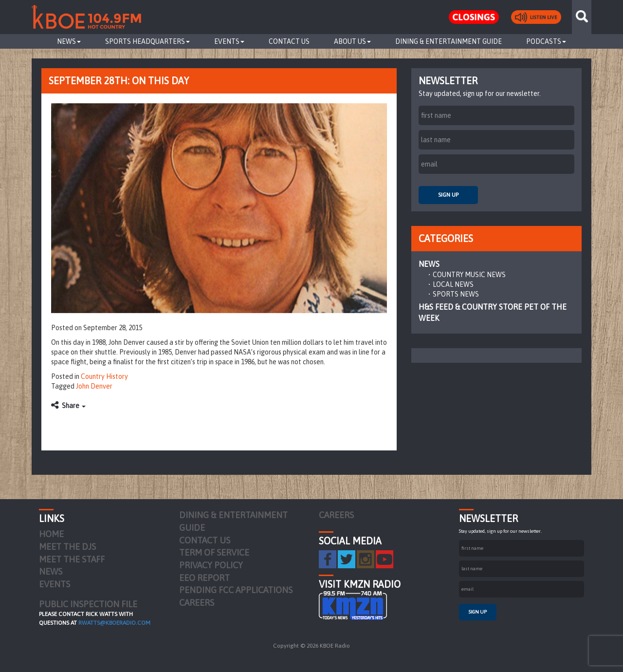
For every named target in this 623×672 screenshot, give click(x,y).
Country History (104, 376)
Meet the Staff (72, 559)
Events (229, 41)
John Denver (94, 386)
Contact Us (289, 41)
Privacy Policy (211, 565)
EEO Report (204, 578)
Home (51, 534)
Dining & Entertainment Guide (449, 41)
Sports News (456, 294)
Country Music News (469, 275)
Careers (197, 603)
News (69, 41)
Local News (453, 284)
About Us (352, 41)
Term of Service (214, 552)
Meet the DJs (67, 547)
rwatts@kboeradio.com (114, 623)
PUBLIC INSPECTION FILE (88, 604)
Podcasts (546, 41)
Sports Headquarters (147, 41)
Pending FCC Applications (236, 590)
